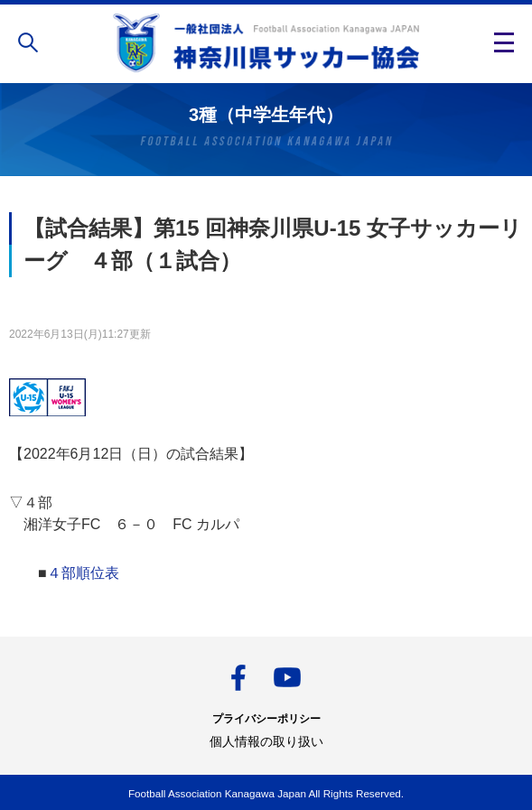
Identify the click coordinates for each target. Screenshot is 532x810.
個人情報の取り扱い (266, 741)
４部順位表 (83, 573)
